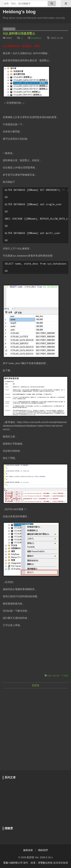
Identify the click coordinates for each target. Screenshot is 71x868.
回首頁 (36, 685)
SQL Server (53, 675)
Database (36, 38)
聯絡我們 (43, 850)
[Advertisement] (35, 727)
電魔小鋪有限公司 (13, 863)
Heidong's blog (19, 12)
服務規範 (28, 850)
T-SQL (65, 675)
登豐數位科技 (45, 863)
